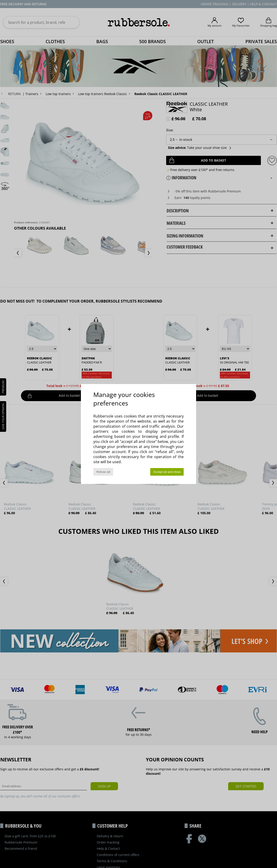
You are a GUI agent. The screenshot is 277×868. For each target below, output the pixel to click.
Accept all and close (167, 472)
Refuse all (103, 472)
